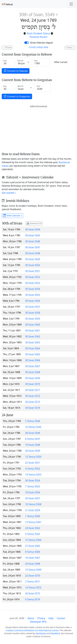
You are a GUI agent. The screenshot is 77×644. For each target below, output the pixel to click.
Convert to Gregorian (17, 96)
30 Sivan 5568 (33, 372)
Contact (61, 618)
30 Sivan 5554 (33, 289)
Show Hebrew (41, 43)
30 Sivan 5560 (33, 325)
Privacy (41, 618)
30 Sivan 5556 (33, 301)
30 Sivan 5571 (33, 390)
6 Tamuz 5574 (33, 599)
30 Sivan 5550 (33, 265)
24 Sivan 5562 (33, 528)
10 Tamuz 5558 (33, 504)
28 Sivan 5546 (33, 433)
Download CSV (34, 224)
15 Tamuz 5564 (33, 540)
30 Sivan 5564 (33, 348)
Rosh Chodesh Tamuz (38, 33)
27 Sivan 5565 (33, 546)
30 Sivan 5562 (33, 336)
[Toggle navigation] (71, 4)
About (31, 618)
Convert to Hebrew (16, 71)
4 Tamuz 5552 (33, 469)
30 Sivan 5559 (33, 319)
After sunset (61, 62)
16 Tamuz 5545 (33, 427)
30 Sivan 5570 (33, 384)
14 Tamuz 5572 (33, 587)
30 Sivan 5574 (33, 408)
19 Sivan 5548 (33, 445)
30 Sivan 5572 (33, 396)
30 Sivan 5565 (33, 354)
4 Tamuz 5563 (33, 534)
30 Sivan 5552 (33, 277)
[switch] (27, 43)
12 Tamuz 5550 (33, 457)
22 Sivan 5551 (33, 463)
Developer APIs (38, 622)
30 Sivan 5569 (33, 378)
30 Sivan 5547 (33, 247)
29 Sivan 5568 (33, 564)
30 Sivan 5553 (33, 283)
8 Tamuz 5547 (33, 439)
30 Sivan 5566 (33, 360)
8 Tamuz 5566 (33, 552)
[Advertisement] (38, 129)
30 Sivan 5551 (33, 271)
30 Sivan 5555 (33, 295)
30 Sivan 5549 (33, 259)
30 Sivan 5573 (33, 402)
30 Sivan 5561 (33, 330)
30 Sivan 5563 (33, 342)
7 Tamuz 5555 (33, 486)
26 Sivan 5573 (33, 593)
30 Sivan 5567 (33, 366)
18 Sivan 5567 (33, 558)
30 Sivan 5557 (33, 307)
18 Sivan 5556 (33, 492)
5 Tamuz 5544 (33, 421)
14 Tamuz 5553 (33, 474)
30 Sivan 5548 (33, 253)
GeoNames (41, 633)
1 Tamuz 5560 (33, 516)
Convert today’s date (38, 47)
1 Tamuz (70, 47)
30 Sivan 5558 (33, 313)
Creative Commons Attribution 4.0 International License (32, 630)
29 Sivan (7, 47)
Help (51, 618)
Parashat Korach (38, 37)
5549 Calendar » (12, 216)
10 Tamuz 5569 (33, 570)
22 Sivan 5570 (33, 576)
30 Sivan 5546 (33, 241)
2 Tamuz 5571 (33, 581)
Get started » (9, 193)
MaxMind (55, 633)
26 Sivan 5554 (33, 480)
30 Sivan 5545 (33, 235)
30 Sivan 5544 (33, 229)
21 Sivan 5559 (33, 510)
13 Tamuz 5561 (33, 522)
